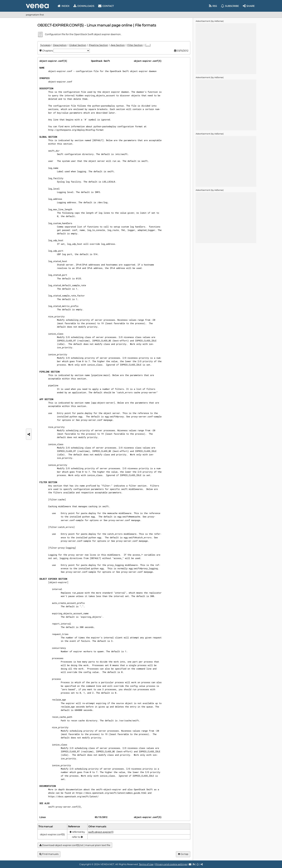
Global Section (78, 45)
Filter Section (135, 45)
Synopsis (45, 45)
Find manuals (49, 854)
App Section (118, 45)
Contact (106, 6)
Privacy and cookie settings (171, 864)
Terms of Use (146, 864)
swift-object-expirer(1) (101, 832)
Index (63, 6)
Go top (183, 854)
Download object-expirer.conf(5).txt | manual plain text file (75, 845)
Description (60, 45)
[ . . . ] (148, 45)
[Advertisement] (226, 48)
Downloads (84, 6)
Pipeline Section (98, 45)
